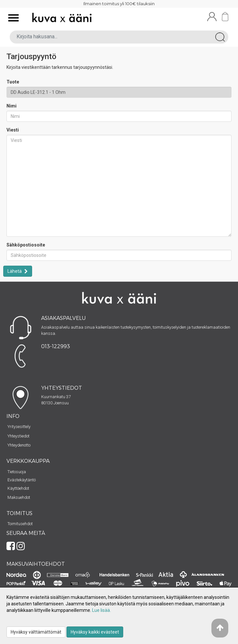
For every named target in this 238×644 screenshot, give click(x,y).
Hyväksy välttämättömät (36, 632)
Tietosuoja (17, 472)
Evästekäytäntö (22, 480)
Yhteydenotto (19, 445)
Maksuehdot (19, 497)
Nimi (12, 106)
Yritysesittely (19, 427)
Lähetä (15, 271)
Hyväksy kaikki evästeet (95, 632)
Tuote (13, 82)
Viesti (13, 130)
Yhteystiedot (18, 436)
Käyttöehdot (18, 488)
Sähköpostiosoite (26, 245)
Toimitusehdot (20, 524)
